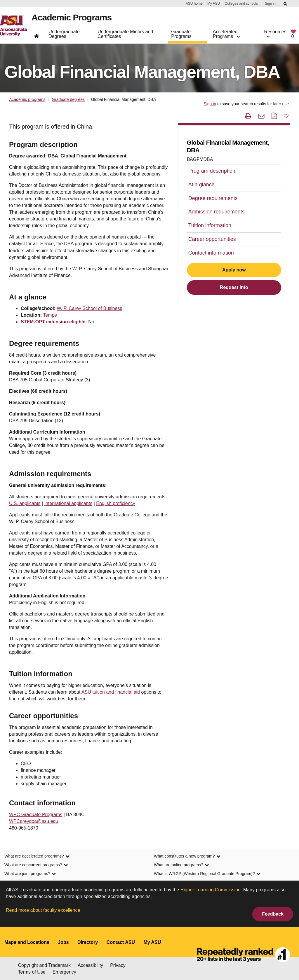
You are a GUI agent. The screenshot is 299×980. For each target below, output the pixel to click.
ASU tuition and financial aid (111, 692)
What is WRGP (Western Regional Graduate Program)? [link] (207, 874)
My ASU (214, 3)
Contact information (211, 253)
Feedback (273, 914)
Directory (88, 942)
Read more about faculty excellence (43, 910)
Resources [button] (275, 35)
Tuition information (210, 225)
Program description (212, 171)
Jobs (63, 942)
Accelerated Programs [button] (226, 35)
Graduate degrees (68, 99)
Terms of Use (32, 972)
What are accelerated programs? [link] (37, 856)
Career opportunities (212, 239)
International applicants (68, 503)
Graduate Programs (181, 35)
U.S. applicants (25, 503)
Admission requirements (217, 212)
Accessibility (90, 965)
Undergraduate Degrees (64, 35)
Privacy (118, 965)
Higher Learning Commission (211, 890)
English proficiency (115, 503)
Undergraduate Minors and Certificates (125, 35)
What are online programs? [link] (181, 865)
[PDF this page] (274, 116)
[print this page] (248, 116)
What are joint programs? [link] (30, 874)
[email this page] (261, 116)
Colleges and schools (241, 3)
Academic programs (27, 99)
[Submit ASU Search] (286, 4)
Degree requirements (213, 198)
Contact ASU (121, 942)
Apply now (234, 270)
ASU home (194, 3)
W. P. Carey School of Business (90, 308)
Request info (234, 287)
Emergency (64, 972)
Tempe (50, 315)
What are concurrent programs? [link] (36, 865)
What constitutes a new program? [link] (187, 856)
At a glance (201, 185)
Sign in (270, 3)
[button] (286, 116)
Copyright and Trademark (45, 965)
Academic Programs (73, 19)
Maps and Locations (27, 942)
